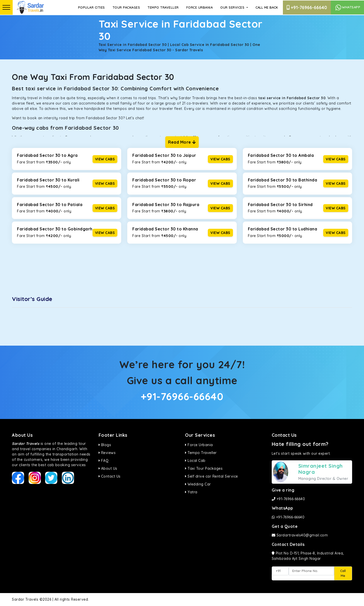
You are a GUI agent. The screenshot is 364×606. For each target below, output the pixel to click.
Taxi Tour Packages (204, 468)
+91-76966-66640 (307, 7)
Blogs (105, 445)
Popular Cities (92, 7)
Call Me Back (267, 7)
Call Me (343, 573)
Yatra (191, 492)
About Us (108, 468)
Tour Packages (126, 7)
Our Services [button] (233, 7)
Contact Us (110, 476)
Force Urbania (200, 7)
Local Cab (195, 461)
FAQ (104, 461)
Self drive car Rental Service (212, 476)
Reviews (107, 453)
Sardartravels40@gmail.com (300, 535)
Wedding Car (198, 484)
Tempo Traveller (163, 7)
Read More (182, 142)
